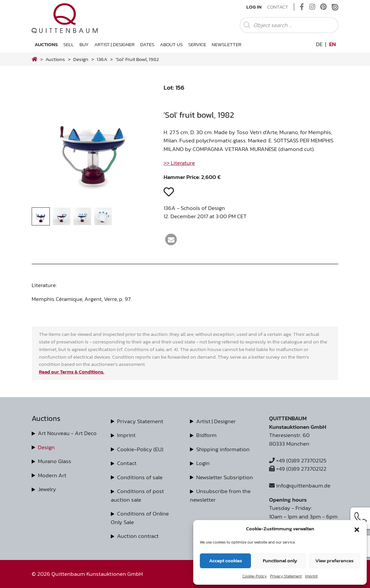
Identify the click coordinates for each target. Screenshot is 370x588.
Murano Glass (55, 461)
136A (102, 59)
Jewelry (47, 489)
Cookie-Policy (255, 576)
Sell (69, 44)
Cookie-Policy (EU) (140, 449)
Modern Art (52, 475)
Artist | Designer (114, 44)
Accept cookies (226, 560)
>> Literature (179, 163)
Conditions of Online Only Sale (140, 518)
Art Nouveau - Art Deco (67, 433)
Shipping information (223, 449)
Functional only (280, 560)
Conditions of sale (140, 477)
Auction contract (138, 536)
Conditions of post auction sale (137, 495)
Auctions (46, 44)
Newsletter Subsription (225, 477)
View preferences (334, 560)
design (81, 59)
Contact (278, 7)
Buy (84, 44)
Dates (147, 44)
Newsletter (227, 44)
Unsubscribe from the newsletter (220, 495)
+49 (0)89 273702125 (298, 460)
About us (171, 44)
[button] (357, 529)
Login (203, 463)
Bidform (206, 435)
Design (46, 447)
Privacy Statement (286, 576)
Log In (254, 7)
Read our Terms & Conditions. (72, 372)
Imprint (311, 576)
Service (197, 44)
